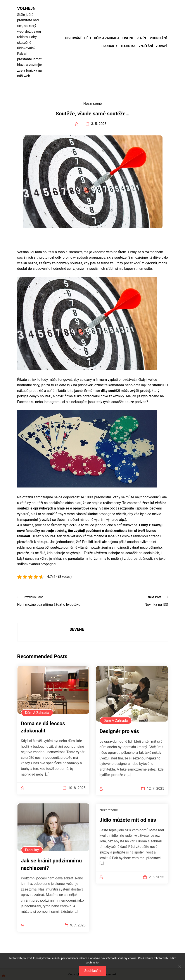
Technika (128, 46)
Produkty (110, 46)
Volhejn (27, 8)
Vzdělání (146, 46)
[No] (180, 967)
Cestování (73, 38)
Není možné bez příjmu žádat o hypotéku (49, 605)
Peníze (142, 38)
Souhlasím (92, 971)
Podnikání (158, 38)
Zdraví (161, 46)
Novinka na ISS (156, 605)
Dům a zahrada (107, 38)
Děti (88, 38)
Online (128, 38)
